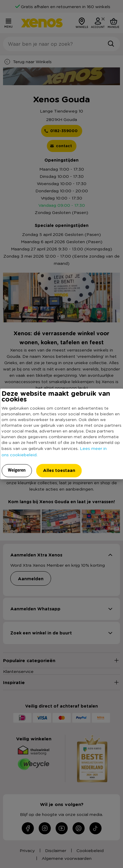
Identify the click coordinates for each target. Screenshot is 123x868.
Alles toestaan (59, 470)
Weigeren (17, 470)
